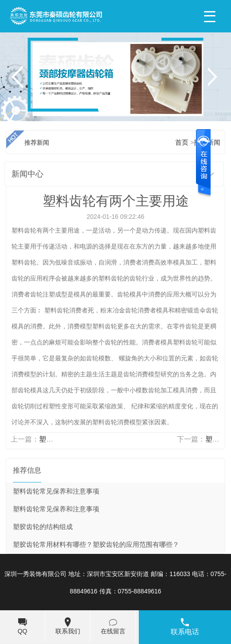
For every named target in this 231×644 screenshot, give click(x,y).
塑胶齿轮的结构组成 (43, 527)
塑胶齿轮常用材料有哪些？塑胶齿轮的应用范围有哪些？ (96, 545)
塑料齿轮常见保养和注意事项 (56, 491)
